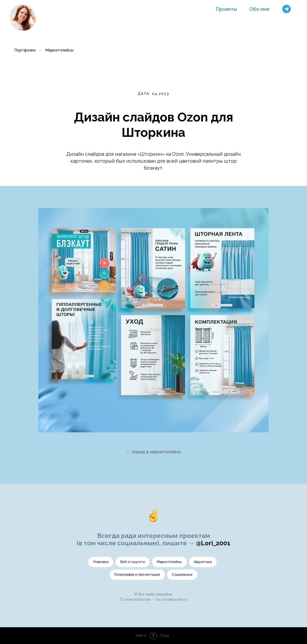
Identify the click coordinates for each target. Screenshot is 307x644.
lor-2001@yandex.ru (172, 599)
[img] (23, 17)
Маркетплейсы (59, 50)
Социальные (182, 575)
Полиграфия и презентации (137, 575)
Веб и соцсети (133, 562)
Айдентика (203, 562)
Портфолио (25, 50)
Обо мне (260, 9)
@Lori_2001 (213, 543)
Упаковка (101, 562)
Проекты (226, 9)
